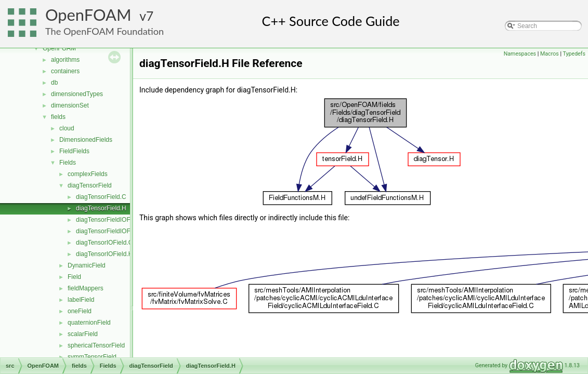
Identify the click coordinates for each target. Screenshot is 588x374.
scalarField (83, 334)
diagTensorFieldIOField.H (111, 231)
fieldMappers (86, 288)
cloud (67, 128)
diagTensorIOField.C (104, 243)
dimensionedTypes (77, 94)
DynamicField (87, 265)
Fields (68, 163)
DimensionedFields (86, 140)
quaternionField (89, 323)
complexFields (88, 174)
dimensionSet (70, 105)
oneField (80, 311)
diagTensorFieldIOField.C (111, 220)
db (54, 83)
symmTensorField (92, 357)
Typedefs (574, 54)
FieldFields (74, 151)
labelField (81, 300)
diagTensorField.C (101, 197)
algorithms (65, 60)
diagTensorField (90, 185)
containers (65, 71)
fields (58, 117)
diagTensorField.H (101, 208)
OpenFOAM (88, 15)
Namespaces (520, 54)
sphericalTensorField (96, 345)
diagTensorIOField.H (104, 254)
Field (74, 277)
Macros (550, 54)
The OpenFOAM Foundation (104, 31)
